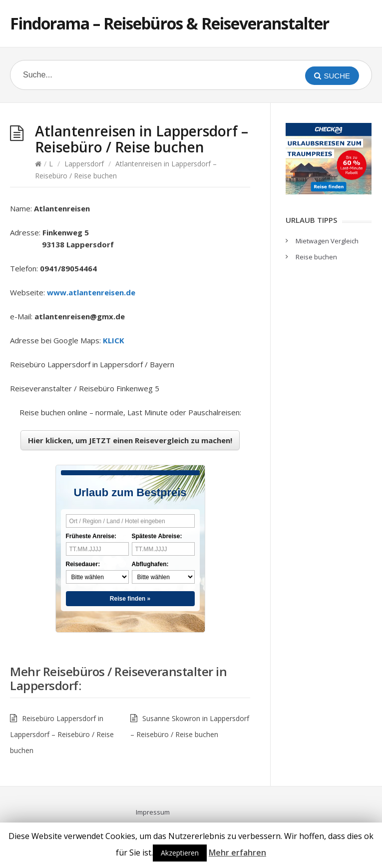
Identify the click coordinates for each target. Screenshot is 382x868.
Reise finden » (130, 599)
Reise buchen (316, 257)
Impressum (153, 812)
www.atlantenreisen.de (91, 292)
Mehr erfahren (237, 853)
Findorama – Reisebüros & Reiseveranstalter (170, 23)
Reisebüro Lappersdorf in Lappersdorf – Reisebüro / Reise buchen (62, 734)
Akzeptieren (180, 853)
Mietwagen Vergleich (327, 241)
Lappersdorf (84, 164)
